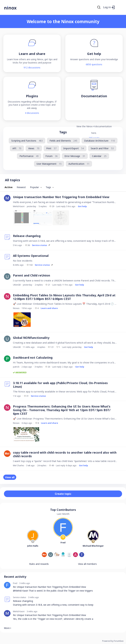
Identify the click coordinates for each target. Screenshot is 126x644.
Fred (63, 542)
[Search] (99, 7)
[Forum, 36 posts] (52, 156)
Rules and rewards (39, 564)
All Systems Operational (31, 256)
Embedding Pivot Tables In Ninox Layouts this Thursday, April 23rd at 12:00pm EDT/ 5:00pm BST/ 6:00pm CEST (64, 297)
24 (42, 465)
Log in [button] (107, 7)
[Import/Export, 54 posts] (74, 148)
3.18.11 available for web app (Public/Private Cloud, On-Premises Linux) (60, 385)
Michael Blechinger (93, 546)
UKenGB (17, 285)
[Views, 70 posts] (34, 148)
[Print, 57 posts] (51, 148)
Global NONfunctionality (31, 338)
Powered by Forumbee (113, 641)
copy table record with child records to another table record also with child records (65, 454)
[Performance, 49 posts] (29, 156)
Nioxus (16, 308)
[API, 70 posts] (17, 148)
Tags (63, 132)
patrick (16, 367)
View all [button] (10, 477)
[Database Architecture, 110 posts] (100, 141)
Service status (40, 245)
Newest (21, 187)
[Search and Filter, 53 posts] (102, 148)
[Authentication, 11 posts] (79, 164)
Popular (35, 187)
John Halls (33, 546)
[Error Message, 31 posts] (75, 156)
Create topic (63, 494)
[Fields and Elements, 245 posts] (63, 141)
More (7, 628)
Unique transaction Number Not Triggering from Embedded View (61, 197)
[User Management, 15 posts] (49, 164)
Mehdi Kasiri (19, 206)
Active (9, 187)
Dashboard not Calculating (33, 358)
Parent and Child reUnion (31, 275)
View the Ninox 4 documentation (94, 126)
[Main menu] (119, 7)
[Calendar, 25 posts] (99, 156)
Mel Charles (19, 465)
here (94, 133)
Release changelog (27, 236)
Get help (82, 206)
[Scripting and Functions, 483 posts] (27, 141)
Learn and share (49, 308)
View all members (87, 564)
